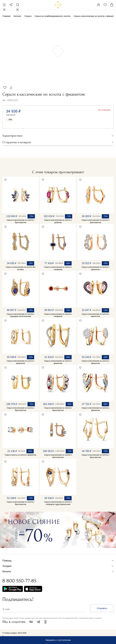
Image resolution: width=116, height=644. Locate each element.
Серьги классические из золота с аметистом (95, 315)
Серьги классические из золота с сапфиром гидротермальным (58, 503)
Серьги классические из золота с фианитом (95, 268)
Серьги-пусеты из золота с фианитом (21, 455)
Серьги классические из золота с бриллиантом (21, 221)
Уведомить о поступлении (58, 640)
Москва (11, 5)
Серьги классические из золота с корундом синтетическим (21, 315)
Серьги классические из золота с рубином (58, 221)
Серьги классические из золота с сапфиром (58, 268)
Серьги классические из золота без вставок (21, 268)
